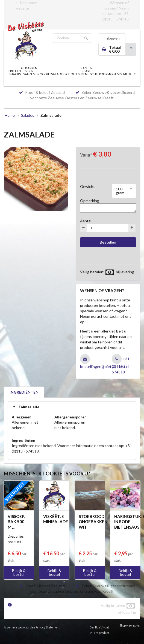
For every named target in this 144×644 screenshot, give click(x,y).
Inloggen (112, 38)
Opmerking (90, 201)
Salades (28, 115)
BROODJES (43, 74)
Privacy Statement (48, 627)
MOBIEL (123, 633)
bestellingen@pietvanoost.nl (105, 366)
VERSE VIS (115, 74)
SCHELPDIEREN (101, 74)
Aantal (86, 221)
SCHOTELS (72, 74)
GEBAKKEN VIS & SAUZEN (29, 71)
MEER (129, 74)
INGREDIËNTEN (24, 392)
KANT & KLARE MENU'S (86, 71)
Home (10, 115)
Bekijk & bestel (19, 572)
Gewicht (87, 186)
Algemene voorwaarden (19, 627)
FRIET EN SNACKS (15, 73)
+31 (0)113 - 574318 (121, 365)
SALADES (58, 74)
